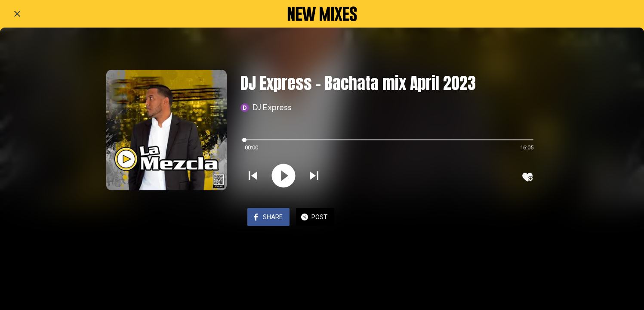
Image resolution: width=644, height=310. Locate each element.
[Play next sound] (314, 177)
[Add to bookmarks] (527, 177)
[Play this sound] (283, 177)
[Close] (17, 14)
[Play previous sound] (253, 177)
